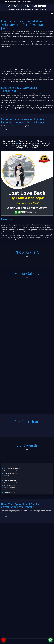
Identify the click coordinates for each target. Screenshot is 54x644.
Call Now (7, 130)
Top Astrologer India (10, 485)
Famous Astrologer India (11, 483)
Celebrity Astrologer (10, 492)
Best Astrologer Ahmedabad (12, 468)
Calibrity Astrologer (26, 144)
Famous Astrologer (27, 141)
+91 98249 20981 (26, 2)
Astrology (7, 476)
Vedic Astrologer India (10, 480)
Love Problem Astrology (11, 473)
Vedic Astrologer (9, 141)
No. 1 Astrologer (44, 144)
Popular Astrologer (31, 146)
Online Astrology (9, 478)
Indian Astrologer (13, 146)
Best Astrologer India (10, 466)
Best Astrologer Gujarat (10, 471)
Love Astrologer (33, 148)
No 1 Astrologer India (10, 488)
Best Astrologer (9, 144)
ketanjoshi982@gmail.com (13, 2)
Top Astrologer (44, 141)
